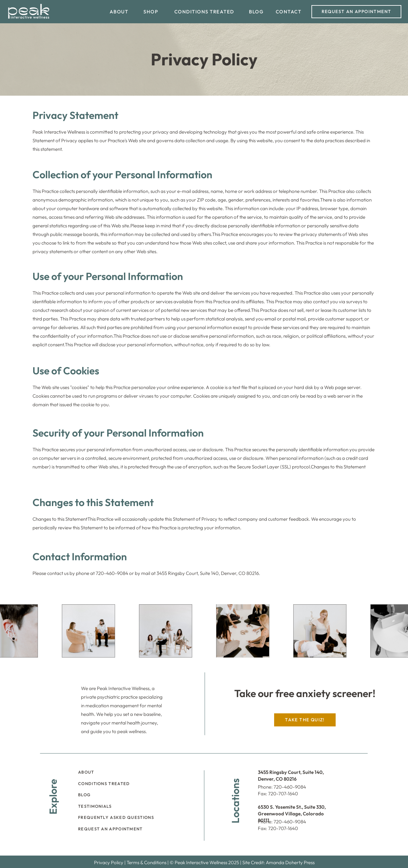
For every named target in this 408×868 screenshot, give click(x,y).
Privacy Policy (109, 862)
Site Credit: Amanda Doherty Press (278, 862)
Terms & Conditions (146, 862)
